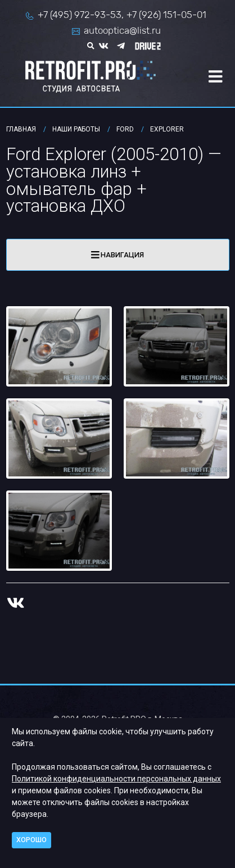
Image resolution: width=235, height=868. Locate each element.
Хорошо (31, 840)
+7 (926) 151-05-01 (166, 15)
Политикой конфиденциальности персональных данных (116, 779)
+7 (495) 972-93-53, (81, 15)
